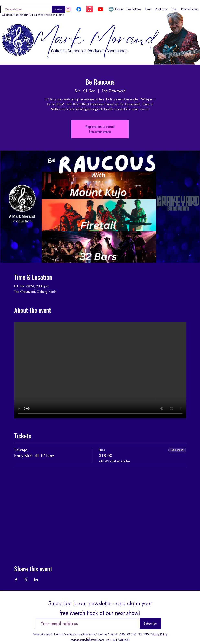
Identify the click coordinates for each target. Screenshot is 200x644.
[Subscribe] (58, 9)
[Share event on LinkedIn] (36, 580)
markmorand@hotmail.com (87, 640)
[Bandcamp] (111, 9)
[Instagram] (68, 9)
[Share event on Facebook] (16, 580)
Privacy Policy (159, 634)
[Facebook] (79, 9)
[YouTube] (100, 9)
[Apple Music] (90, 9)
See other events (100, 132)
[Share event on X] (26, 580)
